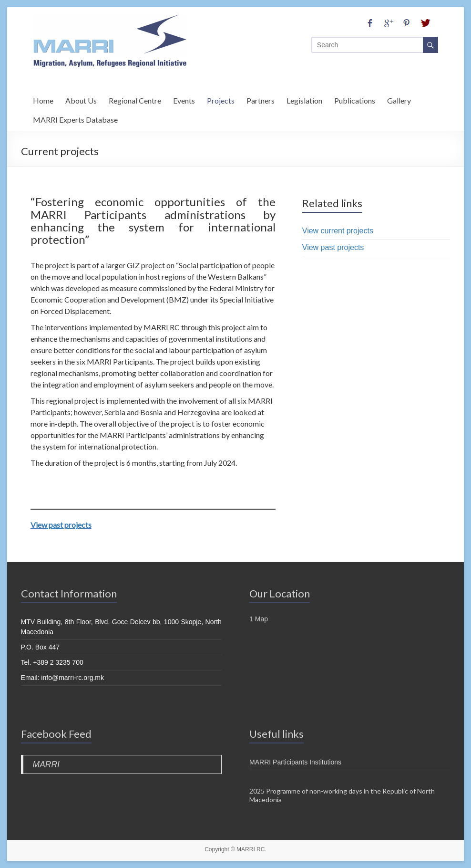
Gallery (399, 99)
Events (184, 99)
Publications (355, 99)
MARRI (46, 764)
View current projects (338, 231)
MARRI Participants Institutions (295, 762)
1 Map (259, 619)
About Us (81, 99)
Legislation (304, 99)
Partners (261, 99)
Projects (221, 99)
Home (43, 99)
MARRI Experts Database (75, 118)
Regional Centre (135, 99)
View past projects (61, 525)
